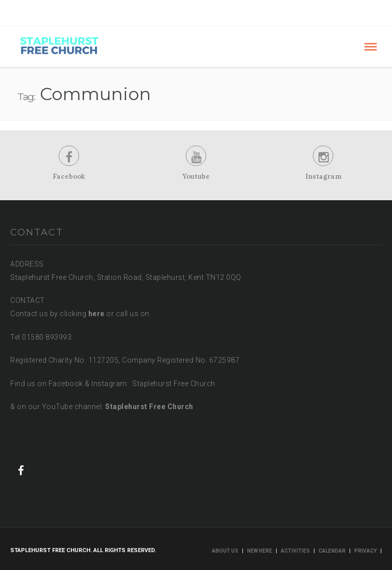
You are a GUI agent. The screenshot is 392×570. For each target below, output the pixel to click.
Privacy (365, 551)
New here (260, 551)
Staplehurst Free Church (149, 407)
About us (225, 551)
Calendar (332, 551)
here (96, 314)
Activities (295, 551)
